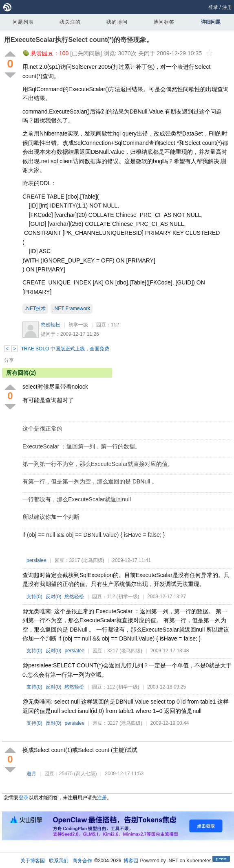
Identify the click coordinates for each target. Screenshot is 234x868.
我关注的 (70, 22)
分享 (9, 360)
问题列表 (23, 22)
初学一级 (78, 325)
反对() (54, 597)
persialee (36, 560)
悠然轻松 (51, 325)
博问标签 (164, 22)
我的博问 (117, 22)
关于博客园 (33, 861)
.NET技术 (35, 308)
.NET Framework (71, 308)
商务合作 (82, 861)
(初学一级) (128, 597)
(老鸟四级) (93, 560)
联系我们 (59, 861)
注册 (227, 7)
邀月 (31, 774)
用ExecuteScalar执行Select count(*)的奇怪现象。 (78, 40)
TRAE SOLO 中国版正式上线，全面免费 (65, 349)
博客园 (131, 861)
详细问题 (211, 22)
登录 (213, 7)
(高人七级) (86, 774)
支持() (34, 597)
